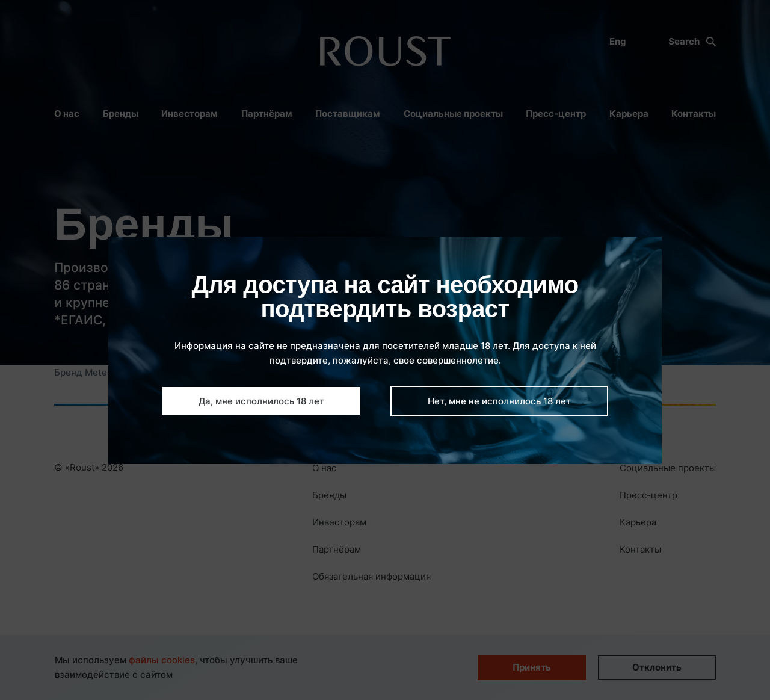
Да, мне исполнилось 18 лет (261, 401)
